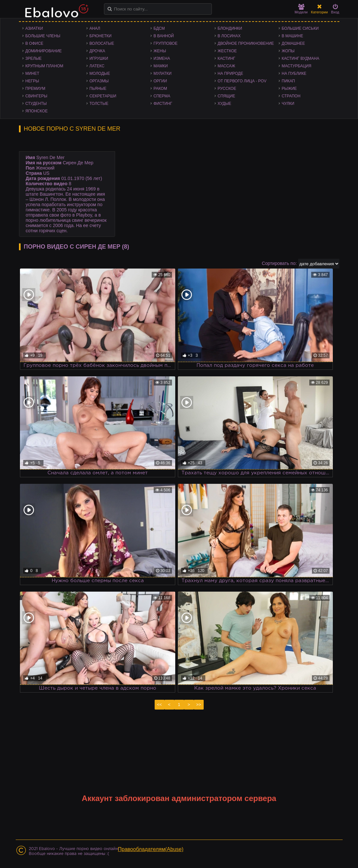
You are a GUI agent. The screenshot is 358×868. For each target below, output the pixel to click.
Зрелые (34, 58)
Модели (301, 9)
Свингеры (36, 96)
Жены (160, 51)
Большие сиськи (300, 28)
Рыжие (289, 89)
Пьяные (98, 89)
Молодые (100, 74)
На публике (294, 74)
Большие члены (43, 36)
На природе (230, 74)
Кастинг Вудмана (301, 58)
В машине (293, 36)
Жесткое (227, 51)
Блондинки (230, 28)
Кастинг (227, 58)
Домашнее (293, 43)
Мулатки (163, 74)
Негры (32, 81)
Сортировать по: (279, 263)
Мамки (161, 66)
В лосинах (229, 36)
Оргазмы (99, 81)
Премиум (35, 89)
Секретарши (103, 96)
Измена (162, 58)
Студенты (36, 104)
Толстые (99, 104)
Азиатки (34, 28)
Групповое (166, 43)
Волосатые (102, 43)
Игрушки (99, 58)
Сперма (162, 96)
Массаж (227, 66)
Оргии (160, 81)
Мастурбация (297, 66)
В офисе (34, 43)
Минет (33, 74)
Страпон (291, 96)
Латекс (97, 66)
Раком (160, 89)
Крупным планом (44, 66)
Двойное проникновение (246, 43)
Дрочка (97, 51)
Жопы (288, 51)
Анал (95, 28)
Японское (37, 111)
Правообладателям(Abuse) (151, 849)
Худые (225, 104)
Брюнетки (101, 36)
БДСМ (159, 28)
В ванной (164, 36)
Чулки (288, 104)
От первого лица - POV (242, 81)
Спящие (227, 96)
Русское (227, 89)
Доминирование (44, 51)
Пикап (289, 81)
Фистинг (163, 104)
